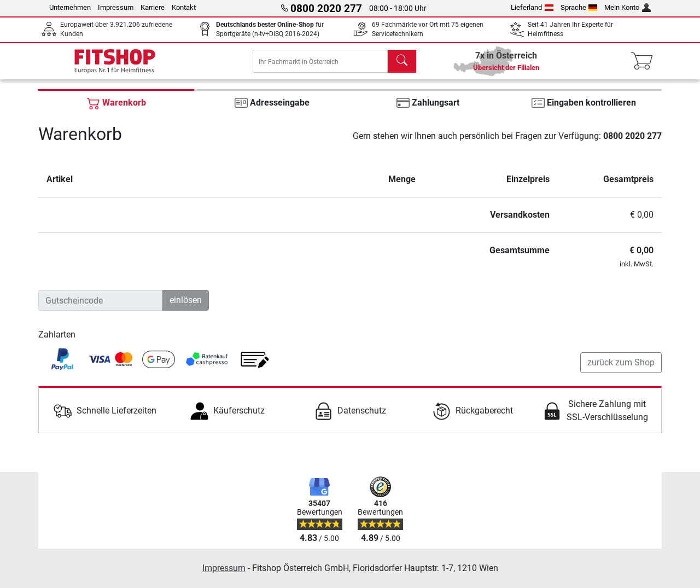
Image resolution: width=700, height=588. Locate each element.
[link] (62, 367)
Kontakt (184, 7)
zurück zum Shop (621, 370)
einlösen (186, 308)
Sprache (579, 7)
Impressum (116, 7)
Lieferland (532, 7)
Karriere (153, 7)
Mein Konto (628, 7)
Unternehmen (70, 7)
